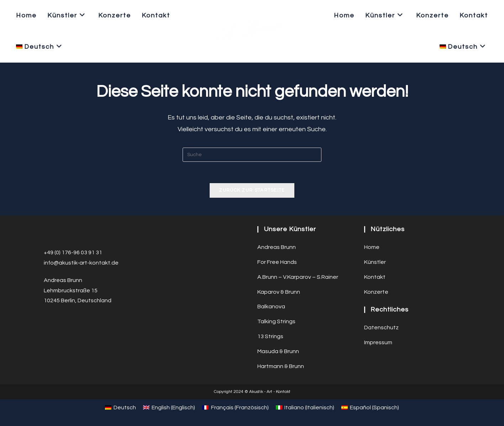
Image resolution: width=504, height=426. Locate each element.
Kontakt (375, 277)
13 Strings (270, 336)
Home (372, 247)
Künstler (375, 262)
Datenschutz (381, 328)
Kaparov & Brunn (279, 292)
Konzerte (376, 292)
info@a (53, 263)
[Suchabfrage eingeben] (252, 155)
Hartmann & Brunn (281, 366)
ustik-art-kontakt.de (92, 263)
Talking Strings (276, 321)
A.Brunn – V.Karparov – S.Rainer (298, 277)
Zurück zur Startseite (252, 190)
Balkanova (271, 307)
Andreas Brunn (277, 247)
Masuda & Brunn (278, 351)
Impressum (378, 342)
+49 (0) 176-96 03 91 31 (73, 252)
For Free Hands (277, 262)
